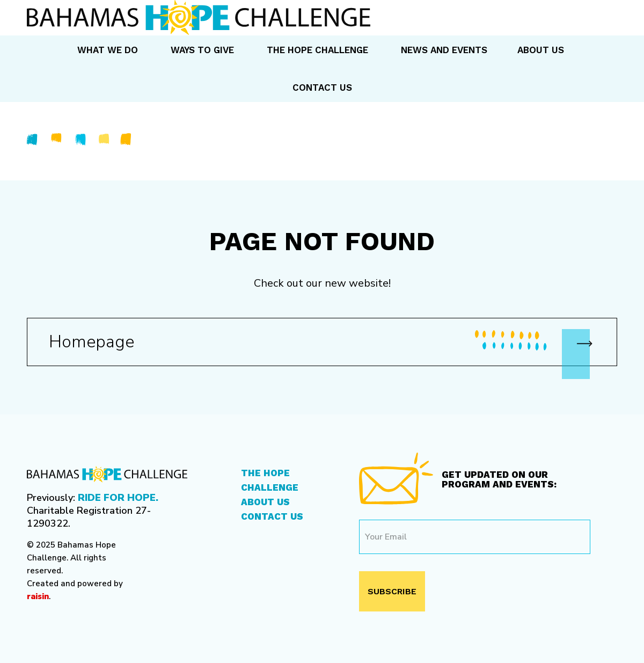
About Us (265, 502)
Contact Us (272, 516)
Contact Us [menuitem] (322, 88)
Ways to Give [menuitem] (202, 50)
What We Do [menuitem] (108, 50)
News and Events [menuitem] (444, 50)
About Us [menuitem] (541, 50)
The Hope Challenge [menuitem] (317, 50)
